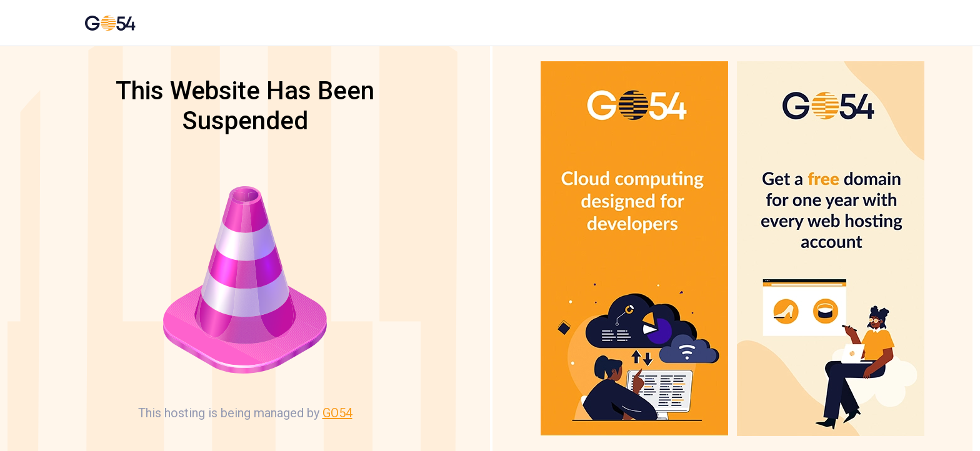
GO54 (337, 413)
